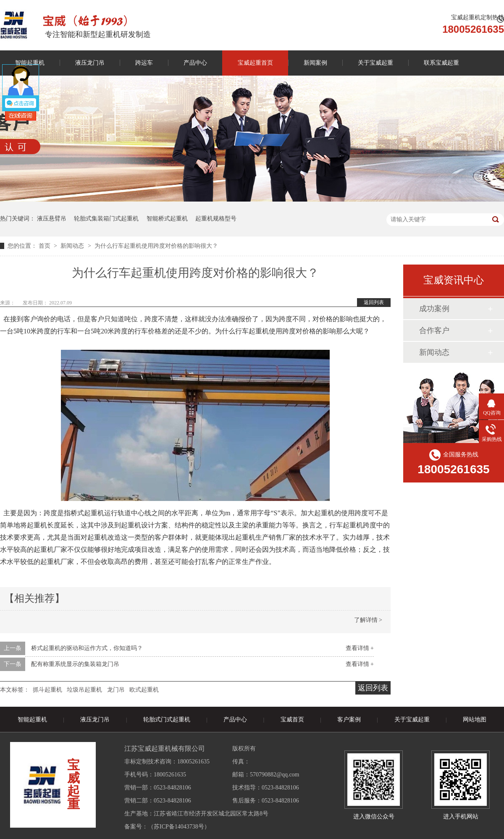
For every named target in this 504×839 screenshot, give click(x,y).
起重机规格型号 (216, 219)
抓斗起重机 (47, 690)
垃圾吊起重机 (84, 690)
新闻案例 (315, 63)
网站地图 (475, 720)
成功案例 (434, 309)
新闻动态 (73, 246)
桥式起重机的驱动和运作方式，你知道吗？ (87, 648)
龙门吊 (116, 690)
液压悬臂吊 (52, 219)
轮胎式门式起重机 (167, 720)
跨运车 (144, 63)
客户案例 (349, 720)
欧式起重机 (144, 690)
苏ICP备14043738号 (179, 827)
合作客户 (434, 330)
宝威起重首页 (255, 63)
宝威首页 (292, 720)
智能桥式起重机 (167, 219)
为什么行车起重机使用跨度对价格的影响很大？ (156, 246)
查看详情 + (360, 648)
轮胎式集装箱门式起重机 (106, 219)
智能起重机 (32, 720)
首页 (45, 246)
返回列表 (374, 302)
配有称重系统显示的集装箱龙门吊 (75, 664)
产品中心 (195, 63)
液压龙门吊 (90, 63)
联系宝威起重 (441, 63)
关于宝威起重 (375, 63)
